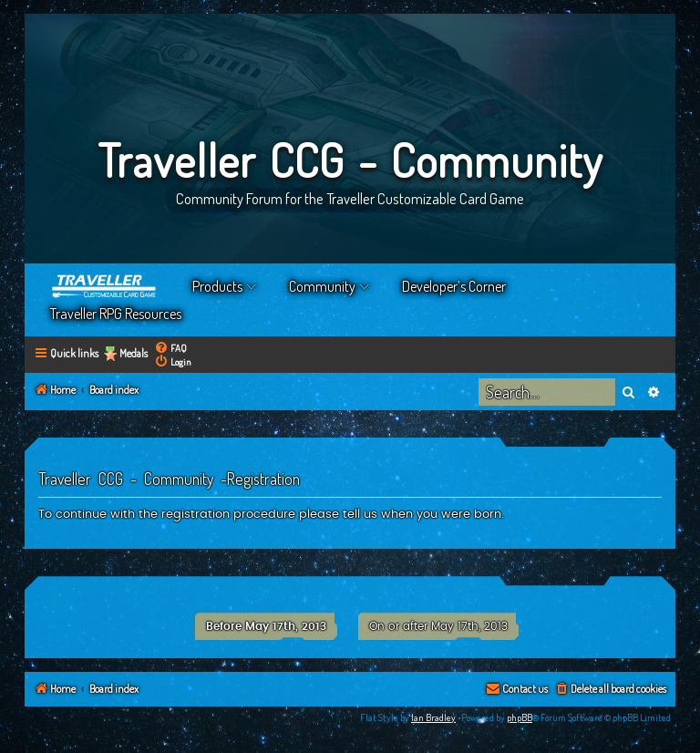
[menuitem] (170, 348)
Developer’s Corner (454, 286)
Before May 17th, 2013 (266, 626)
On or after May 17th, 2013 (438, 626)
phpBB (520, 717)
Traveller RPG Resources (116, 314)
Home (105, 286)
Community (322, 286)
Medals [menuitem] (134, 353)
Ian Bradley (433, 717)
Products (217, 286)
